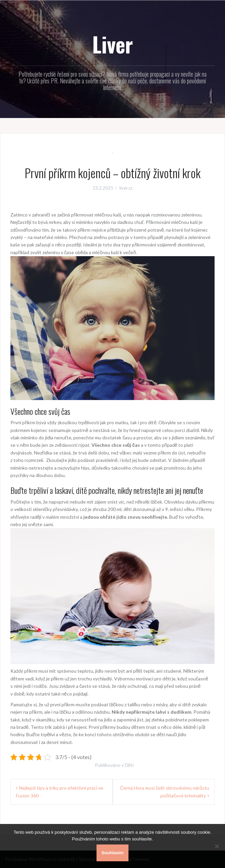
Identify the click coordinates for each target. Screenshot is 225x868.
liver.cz (126, 188)
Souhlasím (113, 853)
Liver (113, 44)
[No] (217, 846)
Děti (129, 765)
